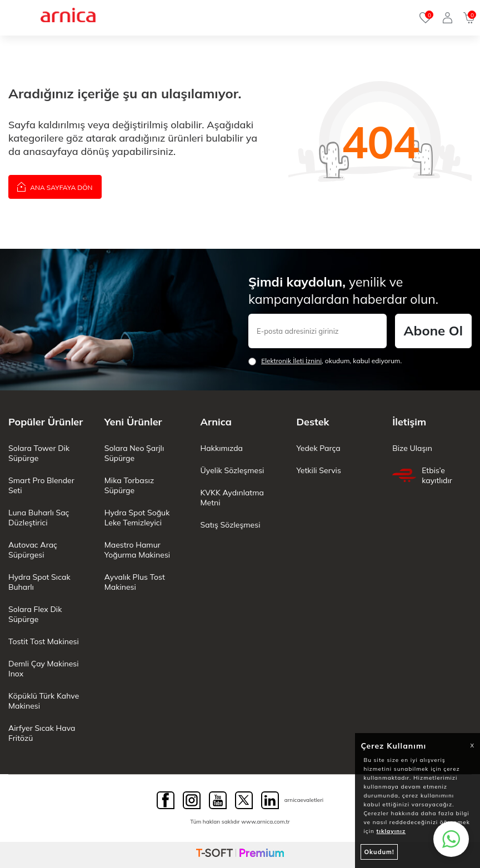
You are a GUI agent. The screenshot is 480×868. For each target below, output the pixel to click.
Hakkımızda (222, 448)
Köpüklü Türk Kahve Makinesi (44, 701)
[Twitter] (244, 800)
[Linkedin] (270, 800)
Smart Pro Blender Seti (41, 485)
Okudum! (379, 852)
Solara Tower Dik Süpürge (39, 453)
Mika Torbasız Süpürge (129, 485)
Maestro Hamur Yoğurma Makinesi (137, 550)
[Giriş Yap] (447, 18)
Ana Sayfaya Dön (55, 186)
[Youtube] (218, 800)
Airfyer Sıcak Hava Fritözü (42, 733)
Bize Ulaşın (412, 448)
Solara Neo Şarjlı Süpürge (134, 453)
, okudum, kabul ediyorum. (325, 361)
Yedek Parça (318, 448)
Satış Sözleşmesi (231, 525)
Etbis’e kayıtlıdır (422, 475)
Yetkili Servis (318, 470)
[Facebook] (166, 800)
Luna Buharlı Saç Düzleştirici (39, 518)
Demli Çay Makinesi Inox (44, 669)
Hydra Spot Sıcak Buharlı (39, 582)
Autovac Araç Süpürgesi (33, 550)
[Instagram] (192, 800)
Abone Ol (433, 330)
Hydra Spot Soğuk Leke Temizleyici (137, 518)
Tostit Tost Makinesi (44, 641)
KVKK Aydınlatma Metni (232, 498)
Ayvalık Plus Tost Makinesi (135, 582)
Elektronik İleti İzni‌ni (291, 361)
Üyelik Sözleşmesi (232, 470)
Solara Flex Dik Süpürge (35, 614)
